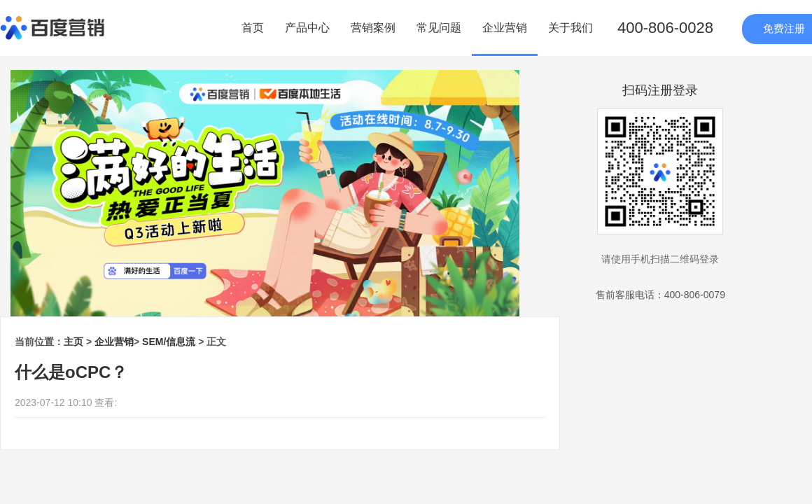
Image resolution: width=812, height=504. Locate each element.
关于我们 (570, 28)
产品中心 (307, 28)
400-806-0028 (665, 28)
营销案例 (373, 28)
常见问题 (439, 28)
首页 (253, 28)
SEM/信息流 (169, 342)
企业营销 (505, 28)
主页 (73, 342)
